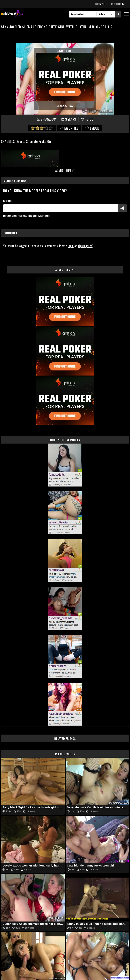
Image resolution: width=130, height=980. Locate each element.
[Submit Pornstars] (122, 208)
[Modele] (60, 208)
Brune (20, 141)
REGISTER (118, 4)
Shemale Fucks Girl (39, 141)
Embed (92, 128)
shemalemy (49, 119)
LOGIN (100, 4)
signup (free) (85, 246)
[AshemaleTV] (12, 14)
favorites (69, 128)
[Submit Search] (118, 14)
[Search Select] (105, 14)
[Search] (84, 14)
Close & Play (65, 106)
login (71, 246)
